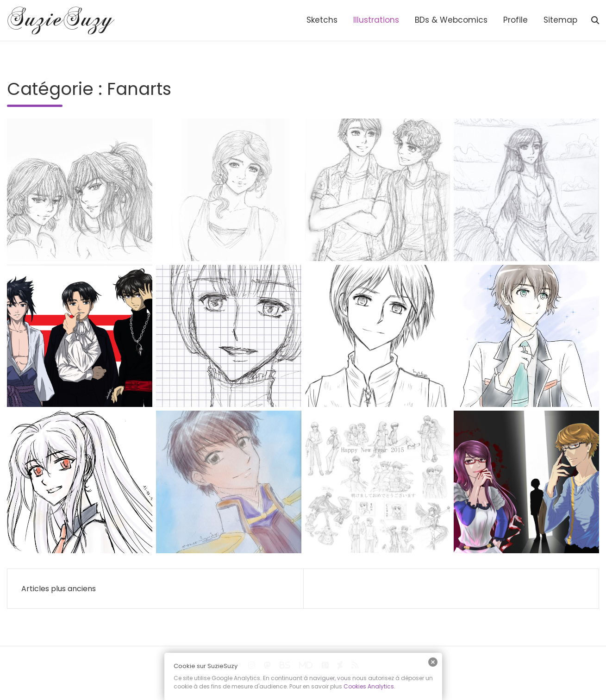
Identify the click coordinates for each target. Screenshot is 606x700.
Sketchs (322, 20)
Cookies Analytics (369, 686)
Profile (515, 20)
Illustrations (376, 20)
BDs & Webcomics (451, 20)
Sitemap (560, 20)
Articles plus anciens (59, 589)
